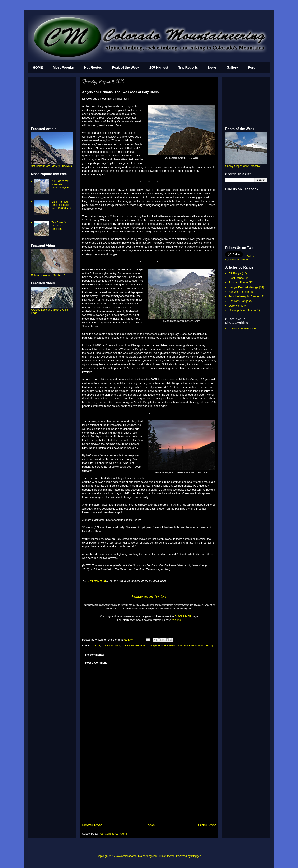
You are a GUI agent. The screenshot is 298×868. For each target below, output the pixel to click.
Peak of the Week (126, 67)
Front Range (236, 278)
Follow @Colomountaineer (240, 258)
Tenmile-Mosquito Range (244, 296)
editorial (163, 645)
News (212, 67)
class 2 (96, 645)
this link (176, 620)
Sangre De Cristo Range (243, 287)
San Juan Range (239, 292)
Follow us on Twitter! (149, 597)
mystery (189, 645)
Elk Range (235, 273)
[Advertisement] (149, 791)
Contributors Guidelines (243, 329)
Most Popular (63, 67)
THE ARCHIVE (97, 581)
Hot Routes (93, 67)
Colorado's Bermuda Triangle (139, 645)
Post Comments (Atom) (113, 834)
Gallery (232, 67)
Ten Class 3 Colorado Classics (59, 226)
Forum (253, 67)
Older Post (207, 825)
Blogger (196, 856)
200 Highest (159, 67)
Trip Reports (188, 67)
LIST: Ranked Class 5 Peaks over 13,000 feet (61, 205)
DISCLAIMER (183, 616)
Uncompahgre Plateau (242, 310)
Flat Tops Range (238, 301)
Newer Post (92, 825)
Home (150, 825)
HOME (38, 67)
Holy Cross (176, 645)
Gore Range (236, 306)
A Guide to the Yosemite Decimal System (61, 184)
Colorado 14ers (111, 645)
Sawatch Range (205, 645)
